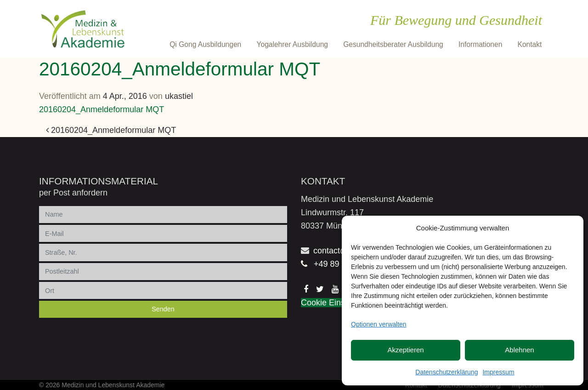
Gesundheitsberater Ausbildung (393, 44)
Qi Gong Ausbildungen (205, 44)
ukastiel (179, 96)
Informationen (480, 44)
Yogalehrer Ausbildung (292, 44)
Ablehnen (519, 350)
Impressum (498, 372)
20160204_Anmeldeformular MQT (102, 109)
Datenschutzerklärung (447, 372)
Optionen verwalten (379, 324)
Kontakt (530, 44)
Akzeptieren (405, 350)
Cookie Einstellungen (340, 303)
